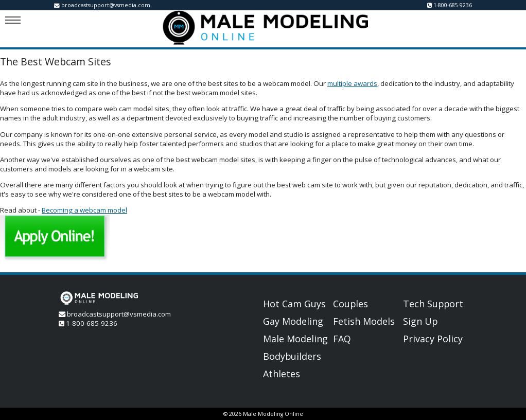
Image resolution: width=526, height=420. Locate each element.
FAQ (342, 339)
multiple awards (352, 83)
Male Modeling (295, 339)
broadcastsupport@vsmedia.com (106, 5)
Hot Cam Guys (294, 304)
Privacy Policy (433, 339)
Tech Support (433, 304)
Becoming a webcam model (84, 210)
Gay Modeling (293, 321)
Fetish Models (364, 321)
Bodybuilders (292, 356)
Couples (350, 304)
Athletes (282, 374)
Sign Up (420, 321)
